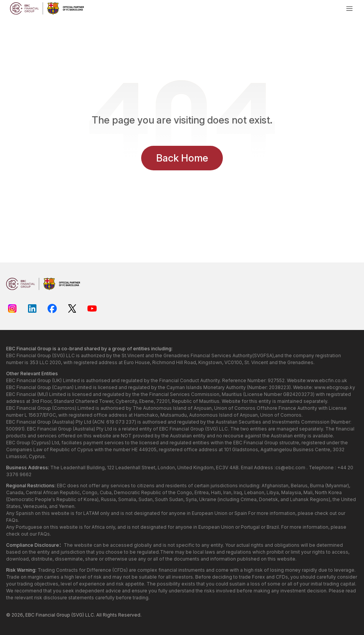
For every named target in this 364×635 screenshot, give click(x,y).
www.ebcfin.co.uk (327, 380)
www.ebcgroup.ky (335, 387)
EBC (30, 615)
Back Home (182, 158)
